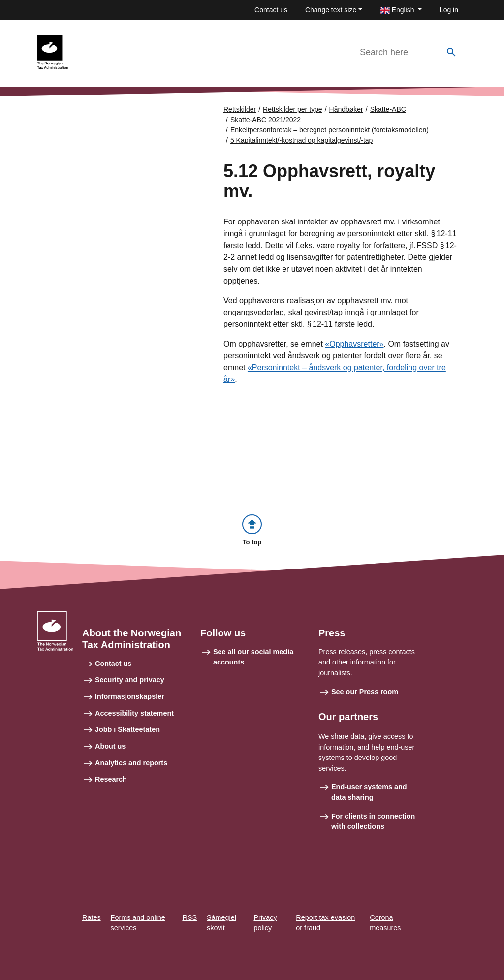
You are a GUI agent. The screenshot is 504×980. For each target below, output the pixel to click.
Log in (449, 10)
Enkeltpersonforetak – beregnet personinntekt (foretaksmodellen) (330, 130)
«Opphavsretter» (354, 344)
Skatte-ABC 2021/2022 (119, 40)
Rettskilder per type (293, 109)
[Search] (451, 52)
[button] (401, 10)
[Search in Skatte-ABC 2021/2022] (411, 52)
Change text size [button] (331, 10)
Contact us (271, 10)
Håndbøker (346, 109)
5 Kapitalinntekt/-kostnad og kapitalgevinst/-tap (302, 140)
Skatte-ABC (388, 109)
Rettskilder (240, 109)
